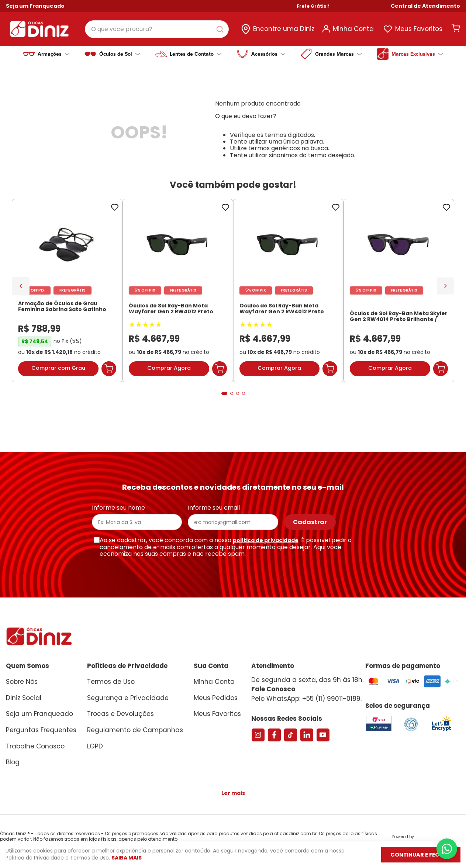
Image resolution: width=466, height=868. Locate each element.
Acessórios (268, 54)
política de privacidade (266, 540)
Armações (54, 54)
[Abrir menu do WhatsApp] (447, 849)
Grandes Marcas (339, 54)
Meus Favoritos (419, 29)
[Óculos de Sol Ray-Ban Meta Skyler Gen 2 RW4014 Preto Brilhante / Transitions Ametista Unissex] (399, 296)
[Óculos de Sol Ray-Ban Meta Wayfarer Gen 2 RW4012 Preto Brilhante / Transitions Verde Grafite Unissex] (178, 296)
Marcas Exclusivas (417, 54)
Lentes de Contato (196, 54)
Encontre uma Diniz (284, 29)
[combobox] (157, 29)
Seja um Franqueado (35, 6)
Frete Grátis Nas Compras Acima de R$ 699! (361, 6)
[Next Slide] (446, 290)
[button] (425, 6)
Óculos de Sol (120, 54)
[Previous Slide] (21, 290)
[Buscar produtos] (221, 29)
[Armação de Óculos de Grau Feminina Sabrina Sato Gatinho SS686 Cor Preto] (67, 296)
